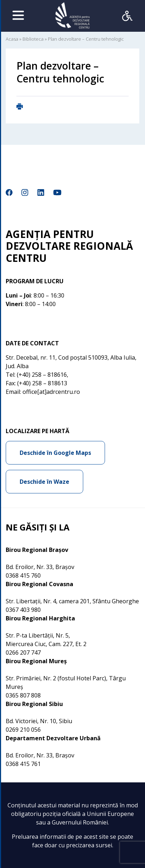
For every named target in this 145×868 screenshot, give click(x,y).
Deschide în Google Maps (55, 453)
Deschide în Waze (44, 482)
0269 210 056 (23, 730)
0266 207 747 (23, 653)
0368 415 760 (23, 575)
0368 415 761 (23, 764)
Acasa (12, 39)
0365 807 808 (23, 695)
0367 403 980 (23, 610)
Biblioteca (33, 39)
